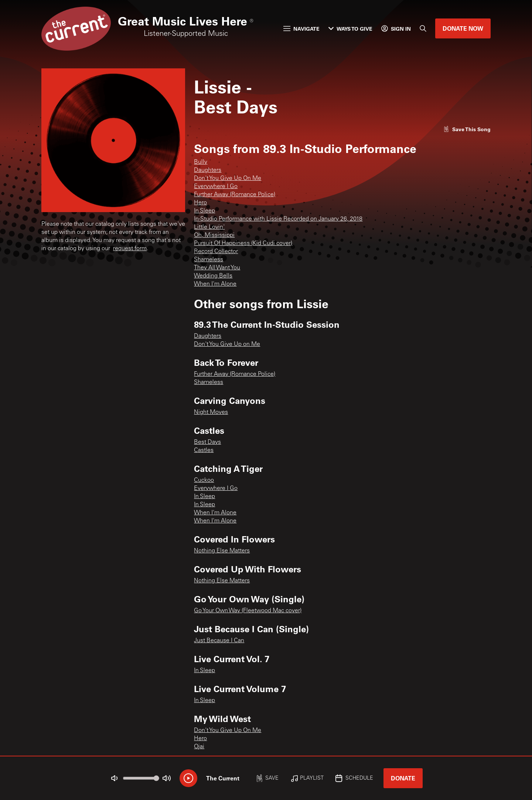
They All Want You (217, 268)
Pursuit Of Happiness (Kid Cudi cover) (243, 244)
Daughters (208, 170)
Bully (201, 162)
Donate (403, 778)
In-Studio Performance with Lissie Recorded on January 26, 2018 (278, 219)
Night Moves (211, 412)
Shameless (209, 260)
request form (130, 249)
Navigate (301, 29)
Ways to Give (350, 29)
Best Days (207, 442)
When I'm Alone (215, 284)
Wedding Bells (213, 276)
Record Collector (216, 252)
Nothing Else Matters (222, 551)
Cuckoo (204, 480)
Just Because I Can (219, 641)
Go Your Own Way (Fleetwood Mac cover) (248, 611)
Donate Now (463, 28)
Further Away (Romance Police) (235, 195)
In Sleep (204, 211)
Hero (200, 203)
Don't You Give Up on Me (227, 344)
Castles (204, 450)
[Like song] (467, 129)
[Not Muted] (115, 778)
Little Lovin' (209, 227)
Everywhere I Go (216, 187)
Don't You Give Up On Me (228, 178)
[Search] (423, 28)
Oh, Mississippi (214, 235)
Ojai (199, 747)
